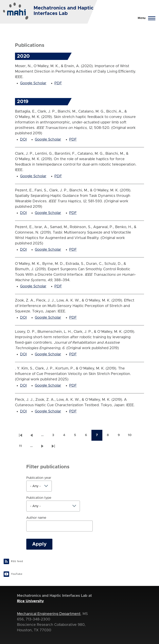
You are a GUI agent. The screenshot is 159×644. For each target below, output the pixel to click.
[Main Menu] (145, 18)
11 (22, 447)
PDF (58, 83)
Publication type (39, 498)
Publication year (39, 478)
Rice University (30, 601)
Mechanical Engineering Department (49, 614)
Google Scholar (33, 83)
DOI (23, 140)
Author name (36, 518)
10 (131, 436)
